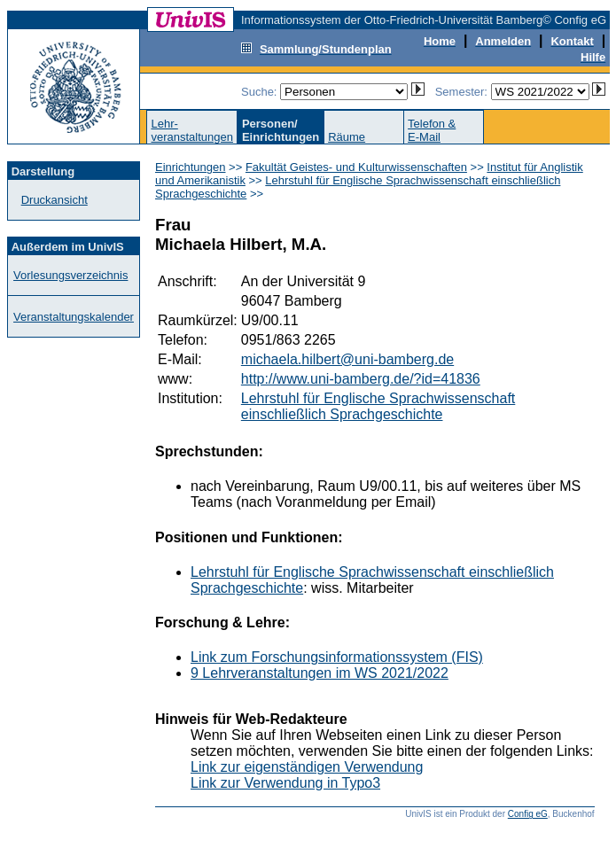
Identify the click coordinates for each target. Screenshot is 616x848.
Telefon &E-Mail (432, 130)
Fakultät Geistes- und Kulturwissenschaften (356, 167)
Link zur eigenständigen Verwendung (307, 767)
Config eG (528, 814)
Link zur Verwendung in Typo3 (285, 783)
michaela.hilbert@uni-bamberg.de (347, 359)
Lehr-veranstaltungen (192, 130)
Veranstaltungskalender (74, 317)
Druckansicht (55, 200)
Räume (347, 137)
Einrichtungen (191, 167)
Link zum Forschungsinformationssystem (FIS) (337, 657)
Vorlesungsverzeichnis (70, 275)
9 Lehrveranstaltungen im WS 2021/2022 (320, 673)
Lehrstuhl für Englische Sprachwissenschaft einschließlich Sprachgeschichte (378, 406)
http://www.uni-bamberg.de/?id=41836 (361, 379)
